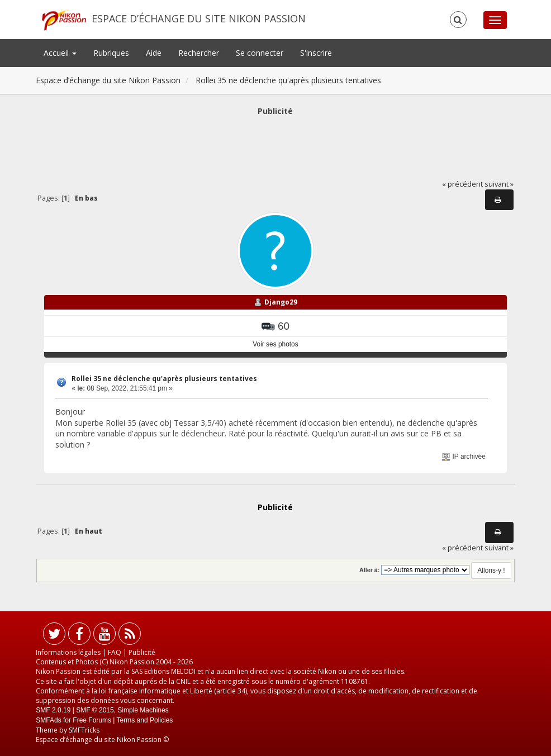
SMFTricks (84, 730)
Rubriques (111, 53)
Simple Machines (143, 710)
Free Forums (92, 720)
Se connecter (260, 53)
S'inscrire (316, 53)
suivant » (499, 184)
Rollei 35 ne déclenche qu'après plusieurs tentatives (164, 379)
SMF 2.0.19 (53, 710)
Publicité (142, 652)
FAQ (115, 652)
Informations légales (68, 652)
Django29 (281, 302)
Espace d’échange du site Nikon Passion (199, 18)
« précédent (462, 184)
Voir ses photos (275, 344)
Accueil (60, 53)
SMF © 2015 (95, 710)
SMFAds (48, 720)
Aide (154, 53)
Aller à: (369, 570)
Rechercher (199, 53)
